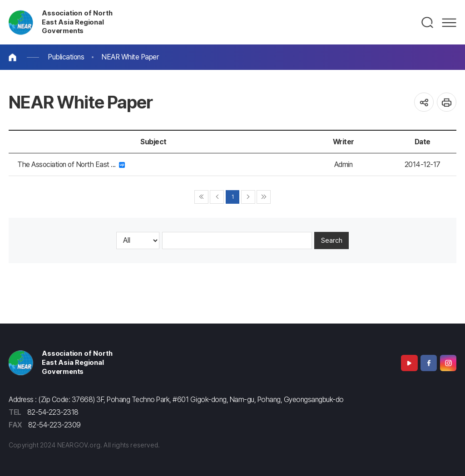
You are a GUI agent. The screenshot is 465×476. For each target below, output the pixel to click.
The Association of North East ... (71, 164)
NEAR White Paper (130, 57)
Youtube (409, 363)
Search (332, 240)
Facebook (429, 363)
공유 (424, 102)
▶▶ (264, 197)
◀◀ (201, 197)
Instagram (448, 363)
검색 (428, 23)
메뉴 (449, 23)
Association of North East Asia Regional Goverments (77, 22)
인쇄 (447, 102)
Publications (66, 57)
